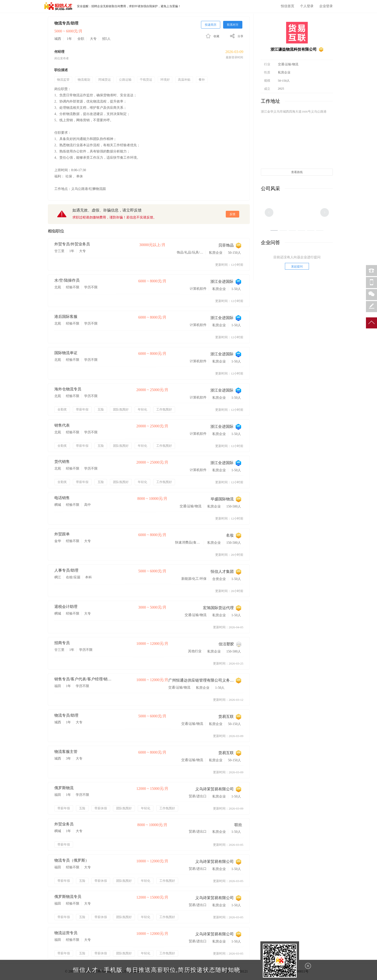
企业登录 (326, 6)
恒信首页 (288, 6)
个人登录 (307, 6)
